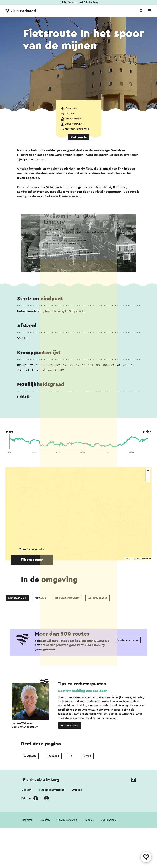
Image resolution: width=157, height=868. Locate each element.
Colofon (45, 866)
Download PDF (73, 119)
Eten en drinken (17, 598)
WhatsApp (30, 802)
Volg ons (26, 844)
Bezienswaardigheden (67, 598)
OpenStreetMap (134, 559)
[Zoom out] (148, 475)
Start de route (78, 137)
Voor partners (109, 866)
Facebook (53, 802)
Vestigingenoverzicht (51, 836)
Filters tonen (32, 560)
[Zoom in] (148, 470)
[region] (78, 514)
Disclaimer (27, 866)
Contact (27, 836)
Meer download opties (78, 129)
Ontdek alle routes (127, 686)
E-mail (87, 802)
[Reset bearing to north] (148, 479)
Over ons (77, 836)
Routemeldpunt (69, 772)
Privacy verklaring (67, 866)
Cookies (89, 866)
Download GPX (73, 124)
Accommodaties (98, 598)
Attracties (40, 598)
